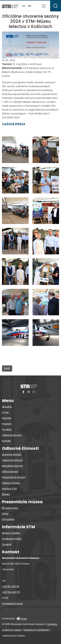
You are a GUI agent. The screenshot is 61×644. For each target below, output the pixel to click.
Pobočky (7, 418)
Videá (5, 514)
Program (7, 424)
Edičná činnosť (10, 472)
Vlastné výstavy (11, 483)
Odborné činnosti (12, 435)
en (29, 6)
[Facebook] (23, 392)
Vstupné (7, 544)
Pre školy (7, 429)
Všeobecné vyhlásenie (36, 630)
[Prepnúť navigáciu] (44, 6)
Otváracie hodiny (12, 539)
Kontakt (6, 441)
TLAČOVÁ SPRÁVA (14, 124)
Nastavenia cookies (14, 636)
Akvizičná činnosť (12, 454)
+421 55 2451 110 (11, 586)
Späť (7, 368)
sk (24, 6)
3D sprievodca (10, 508)
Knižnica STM (9, 489)
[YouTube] (34, 392)
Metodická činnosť (12, 466)
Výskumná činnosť (12, 460)
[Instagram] (29, 392)
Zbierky (6, 494)
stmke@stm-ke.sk (12, 604)
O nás (5, 412)
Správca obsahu (11, 533)
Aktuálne (7, 407)
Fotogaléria (8, 519)
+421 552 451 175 (11, 592)
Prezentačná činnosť (14, 477)
